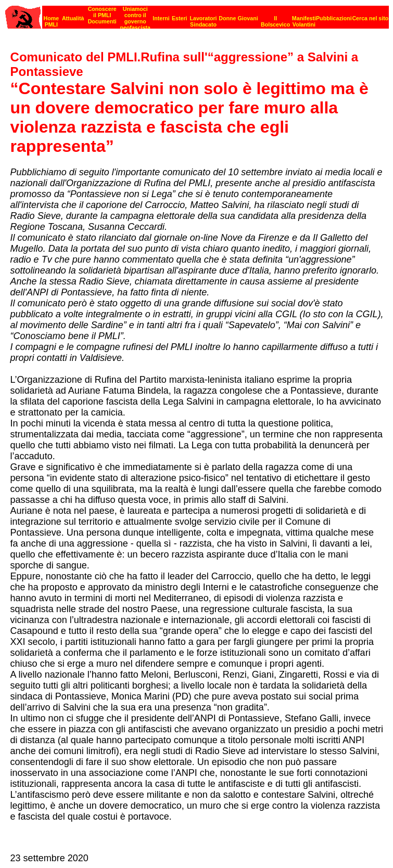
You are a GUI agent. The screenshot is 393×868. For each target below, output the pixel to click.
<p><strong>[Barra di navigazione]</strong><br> (197, 14)
